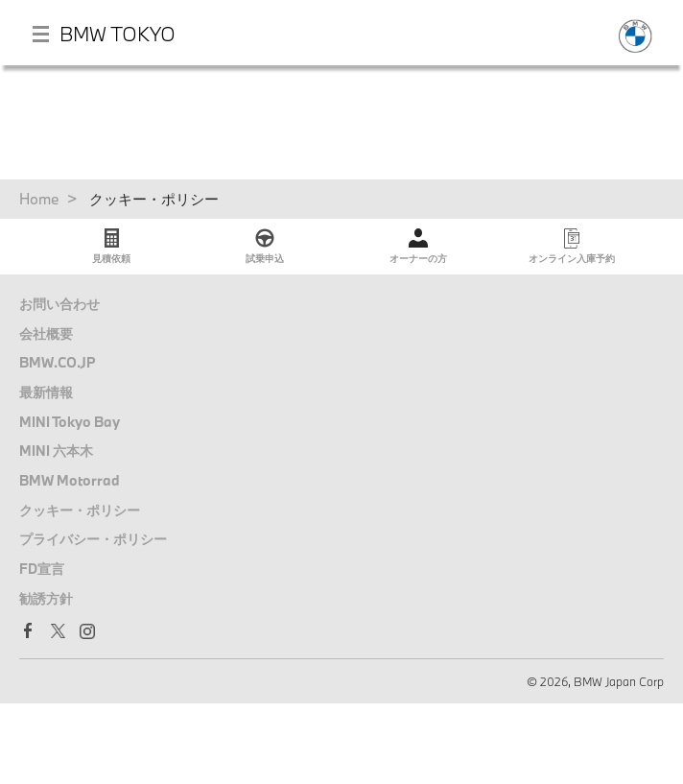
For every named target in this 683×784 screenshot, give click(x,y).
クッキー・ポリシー (80, 510)
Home (39, 199)
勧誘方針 (46, 598)
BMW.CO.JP (58, 362)
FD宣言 (42, 569)
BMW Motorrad (70, 480)
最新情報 (46, 392)
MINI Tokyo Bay (70, 422)
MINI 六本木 (56, 451)
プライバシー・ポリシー (93, 539)
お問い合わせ (59, 304)
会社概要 (46, 333)
